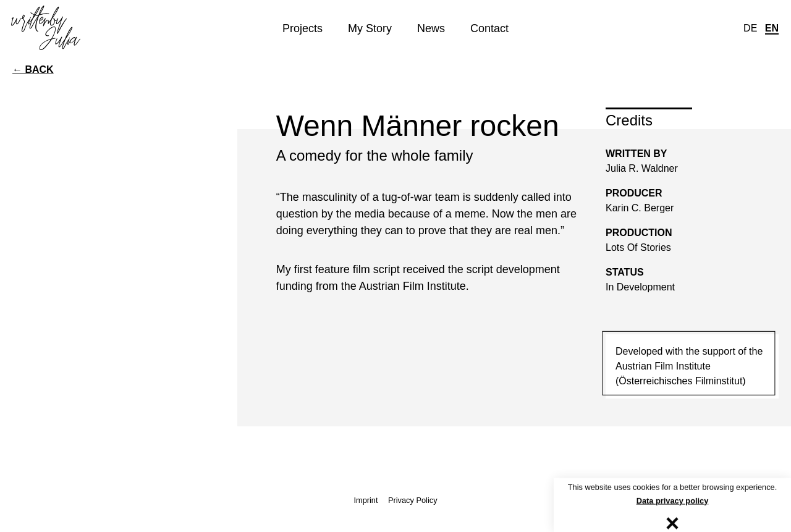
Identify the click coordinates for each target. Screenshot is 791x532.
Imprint (366, 500)
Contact (489, 28)
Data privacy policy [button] (673, 501)
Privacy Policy (413, 500)
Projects (302, 28)
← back (33, 70)
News (431, 28)
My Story (370, 28)
